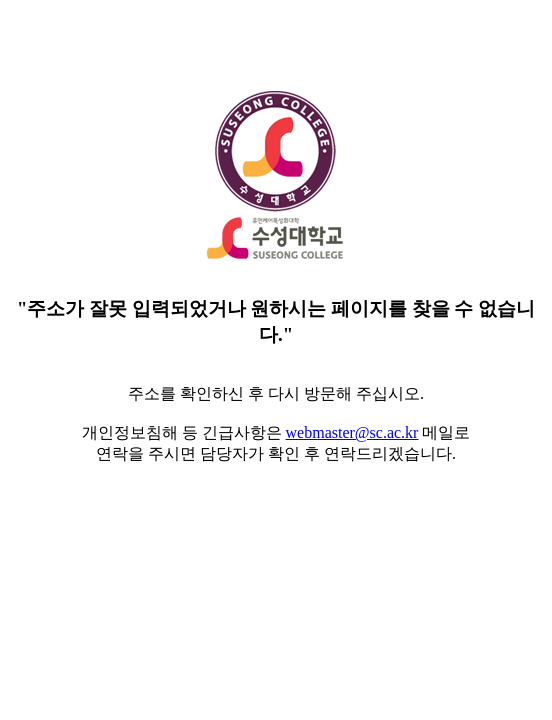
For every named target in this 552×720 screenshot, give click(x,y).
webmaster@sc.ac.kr (352, 432)
